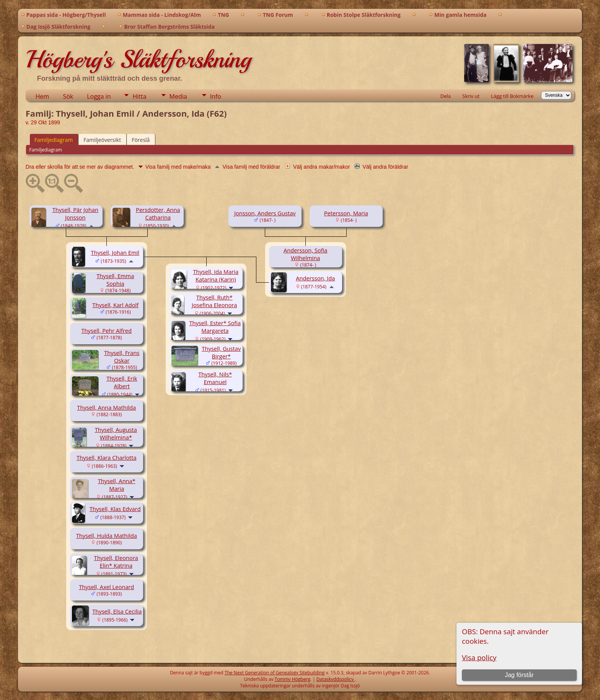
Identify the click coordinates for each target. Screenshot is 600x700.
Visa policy (479, 657)
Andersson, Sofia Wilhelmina (305, 254)
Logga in (99, 96)
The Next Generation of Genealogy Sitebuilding (275, 673)
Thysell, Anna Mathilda (106, 407)
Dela (446, 96)
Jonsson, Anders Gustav (265, 213)
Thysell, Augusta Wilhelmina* (116, 433)
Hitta (139, 96)
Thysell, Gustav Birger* (221, 352)
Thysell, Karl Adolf (115, 305)
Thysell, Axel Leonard (106, 587)
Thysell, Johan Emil (115, 252)
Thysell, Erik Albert (122, 382)
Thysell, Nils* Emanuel (215, 378)
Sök (68, 96)
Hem (42, 96)
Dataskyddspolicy (336, 679)
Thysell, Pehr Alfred (107, 330)
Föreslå (141, 140)
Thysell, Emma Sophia (115, 280)
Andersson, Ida (315, 278)
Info (216, 96)
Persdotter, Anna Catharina (158, 213)
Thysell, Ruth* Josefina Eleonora (214, 301)
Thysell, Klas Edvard (115, 509)
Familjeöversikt (102, 140)
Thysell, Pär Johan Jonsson (75, 213)
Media (178, 96)
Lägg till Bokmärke (512, 96)
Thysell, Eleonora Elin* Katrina (116, 562)
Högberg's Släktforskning (138, 59)
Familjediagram (54, 140)
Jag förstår (519, 675)
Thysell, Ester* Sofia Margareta (215, 327)
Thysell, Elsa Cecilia (117, 611)
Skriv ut (471, 96)
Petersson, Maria (346, 213)
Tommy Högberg (293, 679)
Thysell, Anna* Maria (117, 485)
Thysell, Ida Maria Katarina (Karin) (216, 275)
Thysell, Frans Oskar (122, 357)
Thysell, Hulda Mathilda (107, 536)
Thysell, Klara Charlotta (107, 457)
